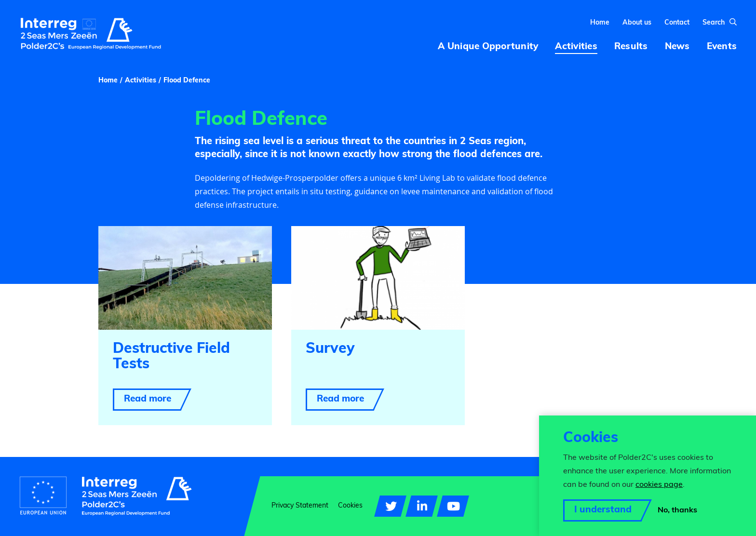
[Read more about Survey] (378, 330)
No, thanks (677, 510)
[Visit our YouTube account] (453, 506)
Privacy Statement (300, 506)
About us (637, 25)
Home (600, 25)
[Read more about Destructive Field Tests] (185, 330)
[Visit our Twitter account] (390, 506)
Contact (677, 25)
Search (720, 25)
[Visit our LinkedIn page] (422, 506)
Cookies (350, 506)
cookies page (659, 485)
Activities (141, 86)
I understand (603, 510)
